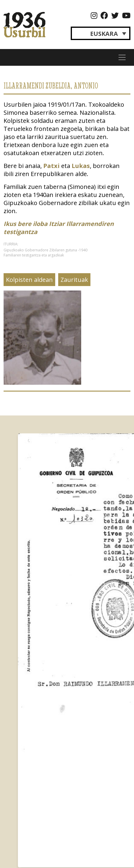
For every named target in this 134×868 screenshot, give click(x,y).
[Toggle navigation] (122, 57)
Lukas (81, 166)
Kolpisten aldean (29, 280)
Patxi (51, 166)
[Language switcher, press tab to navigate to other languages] (101, 33)
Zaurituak (74, 280)
